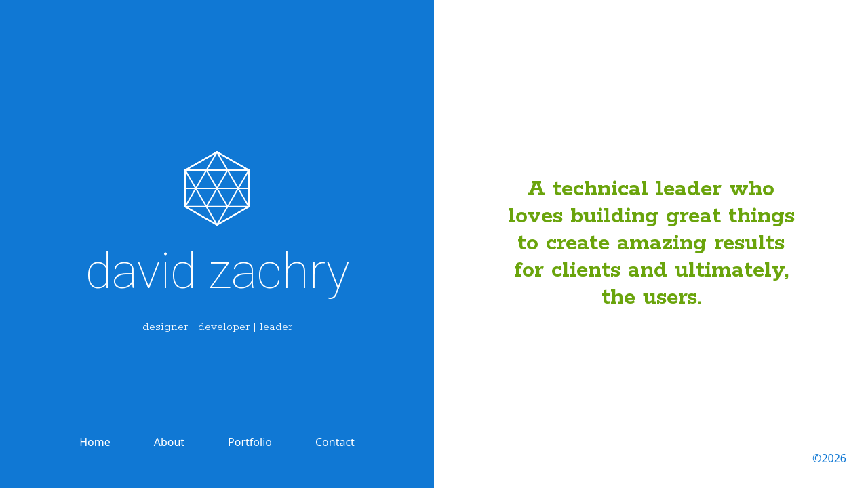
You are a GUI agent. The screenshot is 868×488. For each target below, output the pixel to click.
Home (95, 442)
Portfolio (250, 442)
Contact (335, 442)
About (169, 442)
